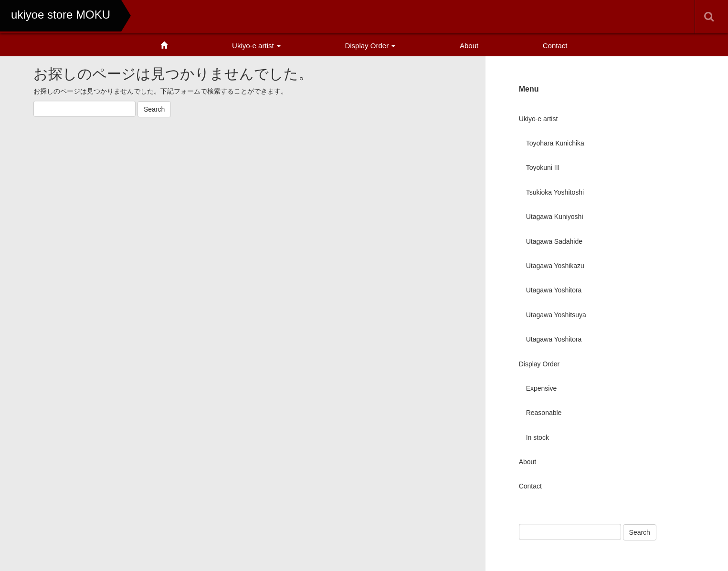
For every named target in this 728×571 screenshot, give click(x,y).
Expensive (542, 388)
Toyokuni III (543, 167)
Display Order (370, 46)
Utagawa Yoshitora (554, 290)
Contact (555, 46)
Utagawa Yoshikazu (555, 266)
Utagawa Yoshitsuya (556, 315)
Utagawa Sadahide (554, 241)
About (469, 46)
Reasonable (544, 413)
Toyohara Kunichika (555, 143)
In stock (538, 437)
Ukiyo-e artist (256, 46)
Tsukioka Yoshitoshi (555, 192)
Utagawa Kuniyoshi (555, 217)
